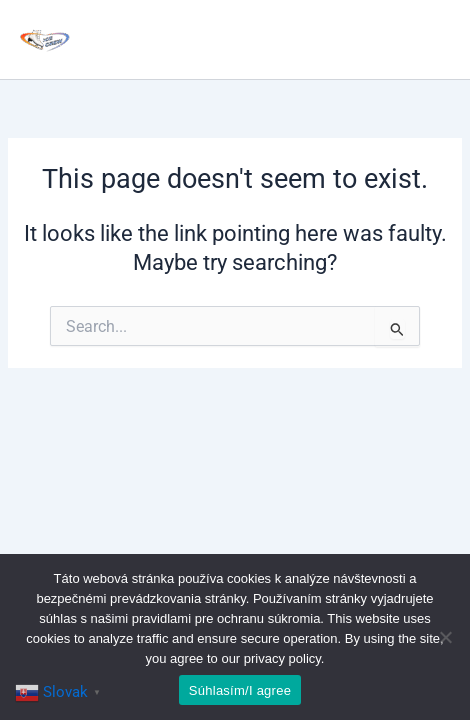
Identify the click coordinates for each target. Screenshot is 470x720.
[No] (445, 637)
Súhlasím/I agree (240, 690)
